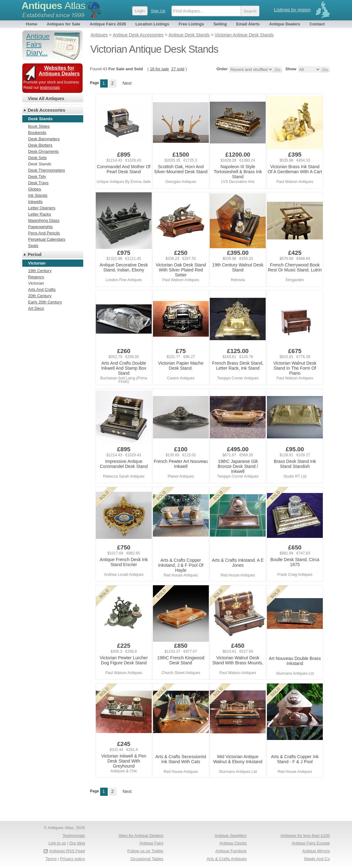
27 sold (178, 69)
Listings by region (292, 10)
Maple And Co (317, 859)
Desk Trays (38, 183)
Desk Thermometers (47, 170)
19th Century (40, 271)
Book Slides (39, 126)
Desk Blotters (40, 145)
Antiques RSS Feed (67, 851)
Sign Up (158, 11)
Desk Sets (38, 158)
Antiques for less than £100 (305, 836)
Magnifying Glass (44, 220)
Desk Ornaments (44, 151)
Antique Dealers (285, 24)
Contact (317, 24)
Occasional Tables (147, 859)
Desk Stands (40, 164)
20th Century (40, 296)
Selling (220, 24)
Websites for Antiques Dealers (59, 71)
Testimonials (74, 836)
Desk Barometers (44, 139)
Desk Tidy (37, 177)
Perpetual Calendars (47, 239)
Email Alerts (248, 24)
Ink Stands (38, 195)
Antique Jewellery (231, 836)
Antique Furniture (231, 851)
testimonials (50, 88)
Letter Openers (42, 208)
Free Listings (191, 24)
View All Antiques (46, 99)
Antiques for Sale (64, 24)
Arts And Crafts (42, 289)
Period (35, 255)
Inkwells (35, 202)
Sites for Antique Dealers (141, 836)
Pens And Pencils (44, 233)
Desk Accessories (47, 110)
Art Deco (36, 308)
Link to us (57, 843)
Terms (51, 859)
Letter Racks (40, 214)
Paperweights (41, 227)
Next (127, 83)
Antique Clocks (233, 843)
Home (32, 24)
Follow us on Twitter (146, 851)
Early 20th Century (45, 302)
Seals (33, 246)
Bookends (37, 133)
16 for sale (159, 69)
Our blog (77, 843)
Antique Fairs (152, 843)
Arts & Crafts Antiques (227, 859)
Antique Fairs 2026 (108, 24)
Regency (36, 277)
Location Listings (152, 24)
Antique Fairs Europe (311, 843)
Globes (35, 189)
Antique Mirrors (316, 851)
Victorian (36, 283)
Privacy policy (72, 859)
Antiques (54, 6)
